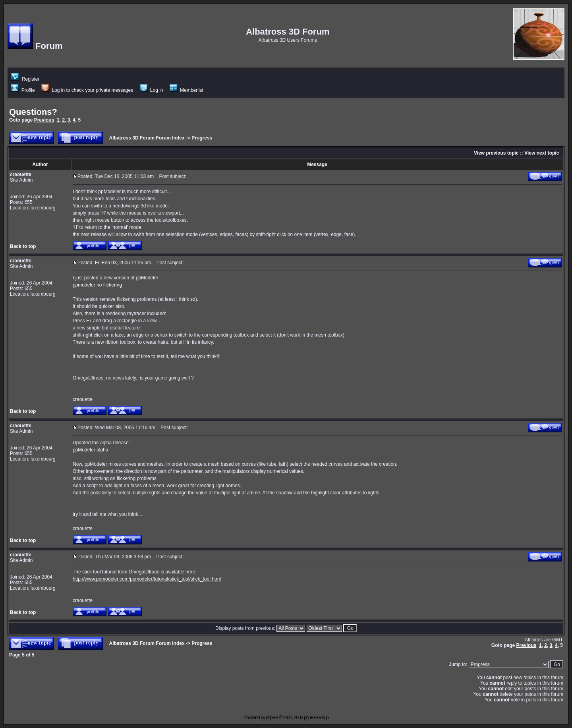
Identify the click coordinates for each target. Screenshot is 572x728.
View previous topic (496, 153)
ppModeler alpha (90, 450)
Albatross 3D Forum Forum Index (147, 138)
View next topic (542, 153)
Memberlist (186, 90)
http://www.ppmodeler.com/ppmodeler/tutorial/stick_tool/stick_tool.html (147, 579)
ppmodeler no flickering (97, 285)
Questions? (33, 112)
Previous (44, 120)
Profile (23, 90)
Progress (202, 138)
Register (25, 79)
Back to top (23, 246)
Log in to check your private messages (87, 90)
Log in (152, 90)
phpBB (272, 718)
